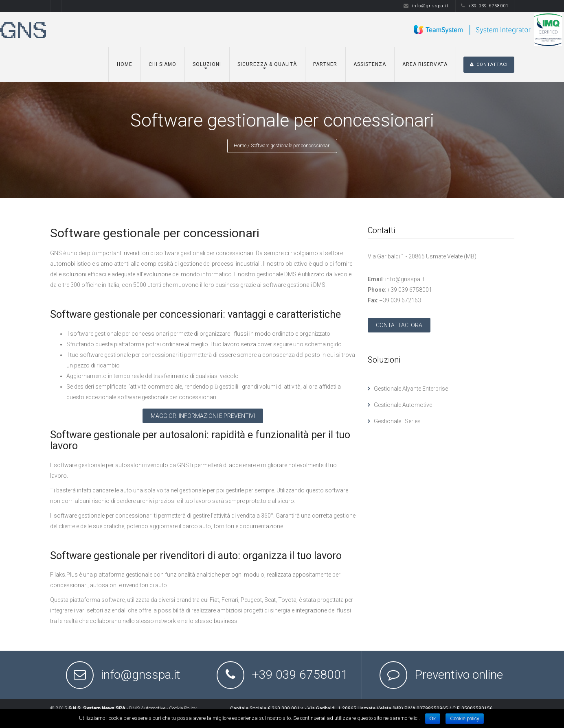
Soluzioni (207, 64)
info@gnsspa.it (426, 6)
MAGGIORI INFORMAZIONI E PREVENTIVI (203, 416)
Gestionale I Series (397, 421)
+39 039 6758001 (485, 6)
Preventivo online (459, 674)
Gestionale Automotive (403, 405)
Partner (325, 64)
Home (125, 64)
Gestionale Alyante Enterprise (411, 389)
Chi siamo (162, 64)
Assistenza (370, 64)
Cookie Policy (183, 708)
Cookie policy (464, 719)
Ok (433, 719)
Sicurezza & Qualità (267, 64)
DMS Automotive (147, 708)
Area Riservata (425, 64)
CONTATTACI (489, 64)
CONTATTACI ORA (399, 325)
